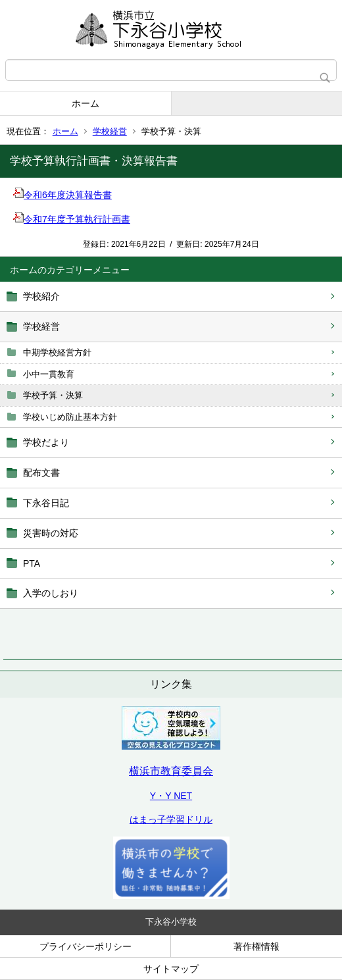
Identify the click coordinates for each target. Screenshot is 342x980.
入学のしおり (51, 593)
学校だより (46, 442)
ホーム (85, 103)
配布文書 (41, 473)
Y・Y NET (171, 796)
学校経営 (110, 131)
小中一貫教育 (49, 374)
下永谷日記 (46, 503)
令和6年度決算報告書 (62, 195)
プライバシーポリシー (85, 946)
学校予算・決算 (53, 395)
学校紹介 (41, 296)
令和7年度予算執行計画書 (72, 219)
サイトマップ (171, 969)
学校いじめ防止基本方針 (70, 417)
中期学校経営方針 (57, 352)
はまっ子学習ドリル (171, 819)
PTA (32, 563)
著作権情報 (256, 946)
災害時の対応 (51, 533)
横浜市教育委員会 (171, 771)
